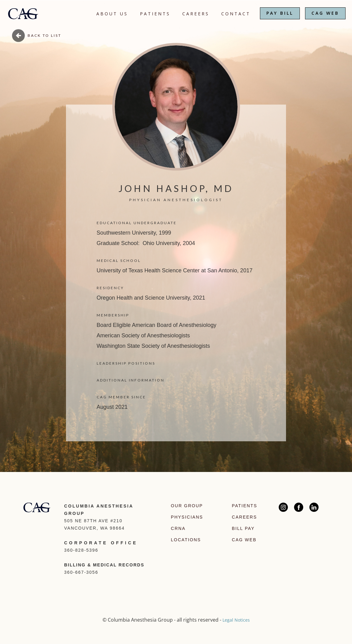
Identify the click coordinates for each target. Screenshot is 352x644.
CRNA (178, 528)
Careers (245, 517)
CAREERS (196, 14)
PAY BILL (280, 13)
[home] (23, 11)
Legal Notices (236, 620)
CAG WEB (325, 13)
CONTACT (236, 14)
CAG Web (244, 540)
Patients (155, 14)
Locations (186, 540)
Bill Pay (243, 528)
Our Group (187, 506)
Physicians (187, 517)
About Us (112, 14)
